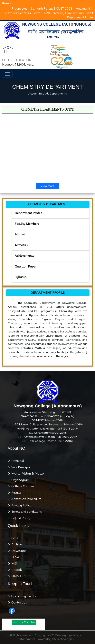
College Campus (22, 486)
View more (48, 186)
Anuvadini (83, 9)
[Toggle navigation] (7, 74)
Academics (36, 94)
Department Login (80, 17)
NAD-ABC (18, 576)
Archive (16, 544)
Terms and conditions (26, 512)
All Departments (56, 94)
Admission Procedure (25, 499)
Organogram (20, 480)
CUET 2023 (64, 9)
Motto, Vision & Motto (27, 474)
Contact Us (18, 603)
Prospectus (19, 9)
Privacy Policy (21, 505)
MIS (13, 564)
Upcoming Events (23, 596)
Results (16, 493)
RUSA (14, 557)
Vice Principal (20, 467)
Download (18, 551)
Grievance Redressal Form (22, 13)
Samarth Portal (42, 9)
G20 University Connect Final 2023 (68, 13)
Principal (17, 461)
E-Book (16, 570)
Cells (14, 538)
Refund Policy (20, 518)
